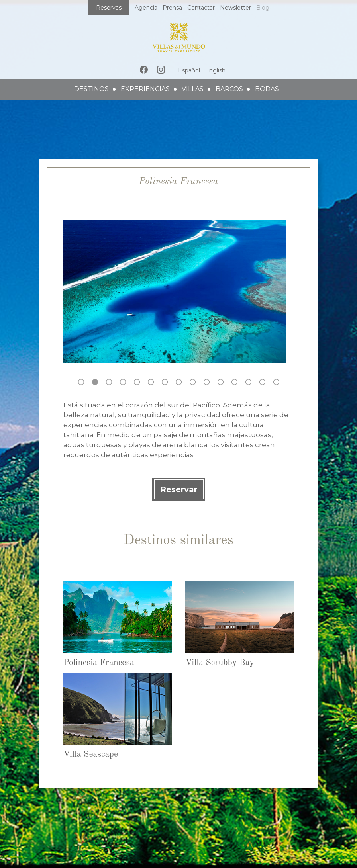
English (215, 70)
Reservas (109, 8)
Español (189, 70)
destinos (91, 89)
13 (248, 382)
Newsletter (235, 8)
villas (193, 89)
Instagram (161, 70)
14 (262, 382)
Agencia (146, 8)
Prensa (172, 8)
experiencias (145, 89)
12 (234, 382)
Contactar (201, 8)
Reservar (179, 489)
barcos (229, 89)
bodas (267, 89)
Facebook (144, 70)
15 (276, 382)
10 (207, 382)
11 (221, 382)
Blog (263, 8)
